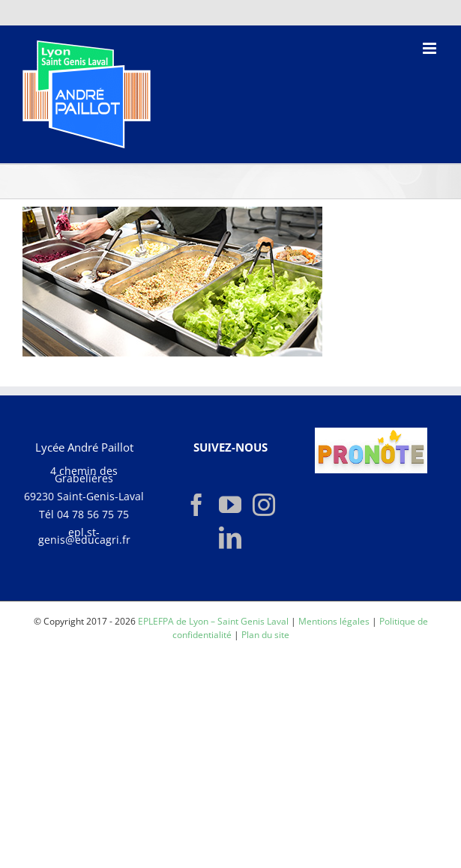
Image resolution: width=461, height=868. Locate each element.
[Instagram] (264, 505)
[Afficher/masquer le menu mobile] (431, 48)
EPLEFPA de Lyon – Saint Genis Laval (213, 621)
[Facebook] (196, 505)
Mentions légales (334, 621)
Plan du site (265, 635)
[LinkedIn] (230, 538)
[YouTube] (230, 505)
